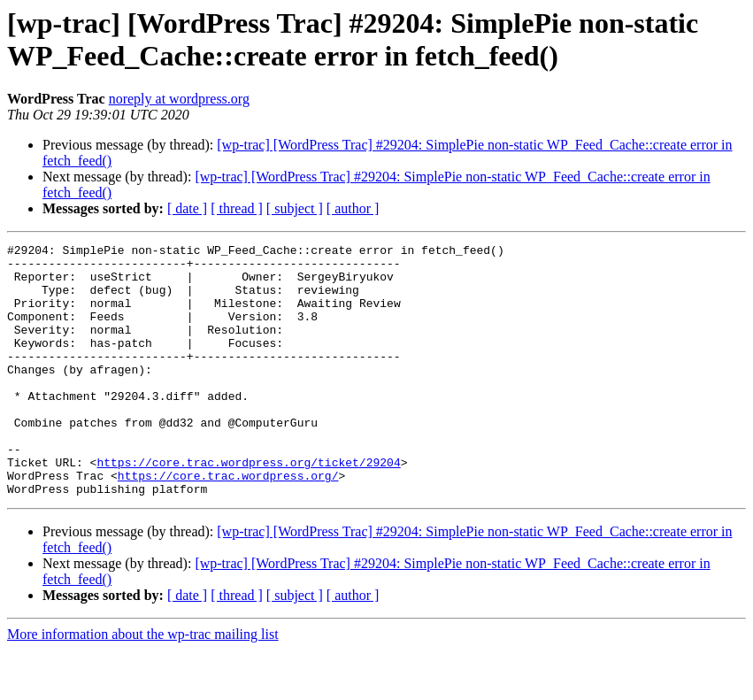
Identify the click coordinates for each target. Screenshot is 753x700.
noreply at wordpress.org (179, 99)
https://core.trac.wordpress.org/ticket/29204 (248, 507)
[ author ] (353, 208)
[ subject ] (295, 208)
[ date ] (187, 208)
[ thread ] (237, 208)
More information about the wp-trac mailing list (143, 685)
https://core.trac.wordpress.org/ (228, 523)
